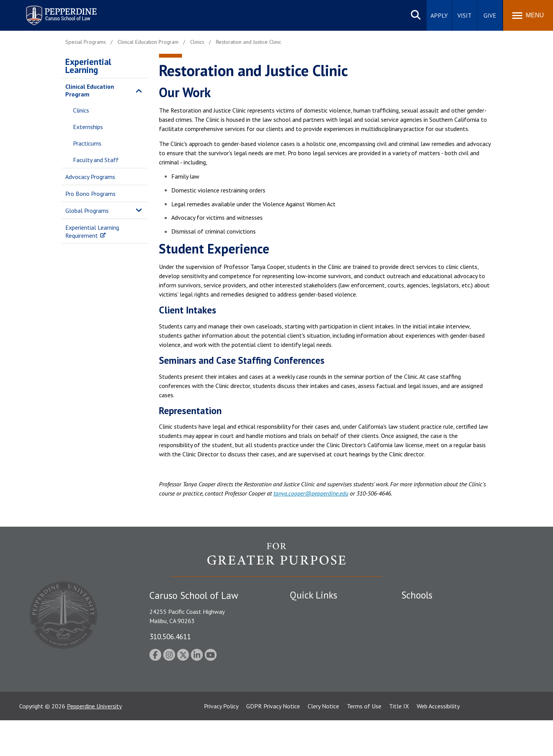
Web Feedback (308, 711)
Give (490, 15)
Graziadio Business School (435, 637)
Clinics (81, 110)
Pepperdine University (94, 742)
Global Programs (87, 211)
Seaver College (421, 610)
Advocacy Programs (90, 177)
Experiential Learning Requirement (92, 231)
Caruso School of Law (430, 623)
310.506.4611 (170, 636)
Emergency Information (320, 637)
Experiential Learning (88, 66)
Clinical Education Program (90, 90)
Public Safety (307, 610)
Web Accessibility (438, 742)
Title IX (399, 742)
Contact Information (317, 663)
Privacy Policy (221, 742)
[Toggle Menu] (528, 15)
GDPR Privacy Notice (273, 742)
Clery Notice (323, 742)
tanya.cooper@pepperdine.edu (311, 493)
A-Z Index (302, 698)
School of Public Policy (431, 671)
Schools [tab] (417, 595)
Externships (88, 127)
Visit (464, 15)
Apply (439, 15)
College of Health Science (435, 685)
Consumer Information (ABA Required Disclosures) (326, 681)
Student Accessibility (316, 623)
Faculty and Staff (96, 160)
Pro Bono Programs (90, 194)
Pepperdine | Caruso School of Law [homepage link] (60, 11)
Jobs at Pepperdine (314, 650)
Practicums (87, 143)
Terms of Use (364, 742)
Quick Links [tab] (314, 595)
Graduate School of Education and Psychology (461, 650)
